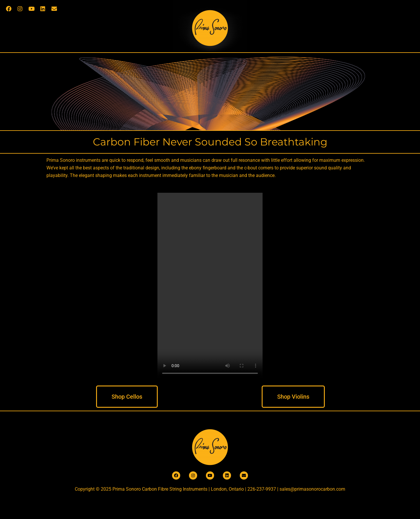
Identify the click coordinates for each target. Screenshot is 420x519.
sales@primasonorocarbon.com (312, 489)
